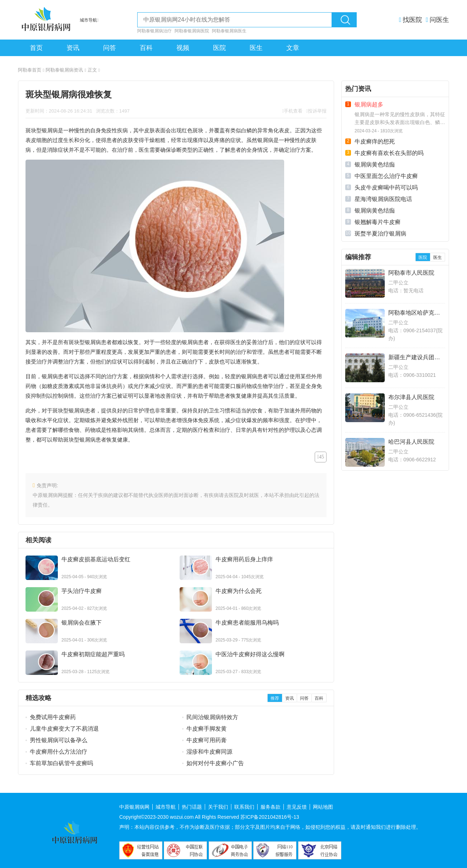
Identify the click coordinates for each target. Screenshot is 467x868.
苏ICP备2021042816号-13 (270, 817)
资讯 (73, 48)
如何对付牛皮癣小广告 (215, 763)
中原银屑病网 (134, 807)
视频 (183, 48)
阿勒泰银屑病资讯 (66, 70)
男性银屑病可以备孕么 (59, 740)
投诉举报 (317, 111)
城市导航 (166, 807)
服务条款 (271, 807)
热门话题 (192, 807)
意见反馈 (297, 807)
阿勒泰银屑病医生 (229, 31)
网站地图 (323, 807)
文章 (293, 48)
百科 (146, 48)
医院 (219, 48)
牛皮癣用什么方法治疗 (59, 752)
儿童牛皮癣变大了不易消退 (64, 729)
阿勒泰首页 (31, 70)
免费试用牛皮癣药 (53, 717)
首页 (36, 48)
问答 (110, 48)
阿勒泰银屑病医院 (192, 31)
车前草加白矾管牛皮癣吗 (61, 763)
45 (322, 457)
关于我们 (218, 807)
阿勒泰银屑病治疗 (154, 31)
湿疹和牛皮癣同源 (209, 752)
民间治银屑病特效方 (212, 717)
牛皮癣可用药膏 (207, 740)
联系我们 (244, 807)
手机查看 (293, 111)
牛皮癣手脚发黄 (207, 729)
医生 (256, 48)
